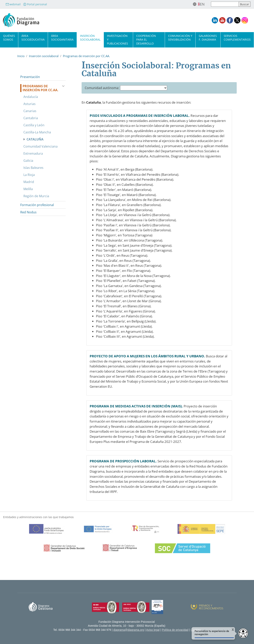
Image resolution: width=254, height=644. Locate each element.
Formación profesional (37, 205)
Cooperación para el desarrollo (146, 39)
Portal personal (35, 4)
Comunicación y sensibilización (180, 38)
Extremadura (33, 153)
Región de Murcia (36, 196)
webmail (13, 4)
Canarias (30, 111)
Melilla (28, 189)
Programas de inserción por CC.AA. (86, 56)
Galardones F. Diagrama (208, 38)
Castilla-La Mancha (37, 132)
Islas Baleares (33, 168)
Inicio (21, 56)
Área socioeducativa (33, 38)
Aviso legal (153, 630)
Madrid (29, 182)
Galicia (28, 161)
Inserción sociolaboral (90, 38)
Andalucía (31, 97)
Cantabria (31, 118)
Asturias (29, 104)
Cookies (196, 630)
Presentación (30, 77)
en (202, 4)
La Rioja (29, 175)
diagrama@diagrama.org (129, 630)
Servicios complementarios (237, 38)
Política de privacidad (175, 630)
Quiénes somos (9, 38)
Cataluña (35, 139)
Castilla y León (34, 125)
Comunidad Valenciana (40, 146)
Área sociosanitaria (62, 38)
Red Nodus (28, 212)
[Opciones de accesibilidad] (243, 633)
